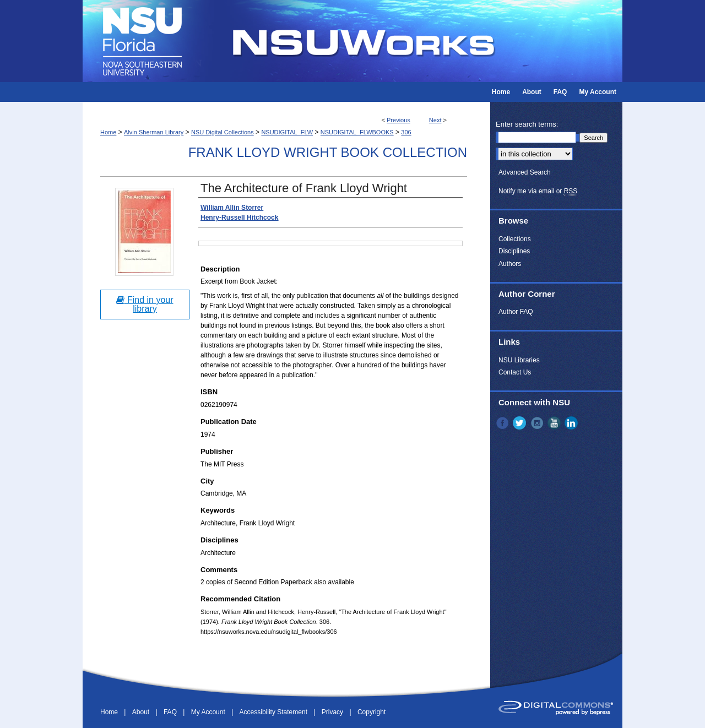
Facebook (503, 423)
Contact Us (515, 372)
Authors (510, 264)
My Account (209, 712)
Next (435, 120)
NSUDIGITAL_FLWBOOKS (357, 132)
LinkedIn (572, 423)
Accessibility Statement (275, 712)
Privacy (333, 712)
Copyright (372, 712)
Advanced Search (525, 172)
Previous (398, 120)
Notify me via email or (538, 191)
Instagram (538, 423)
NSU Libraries (519, 360)
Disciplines (514, 251)
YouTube (555, 423)
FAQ (171, 712)
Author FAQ (516, 312)
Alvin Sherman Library (154, 132)
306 (406, 132)
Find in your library (145, 304)
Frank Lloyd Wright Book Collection (328, 152)
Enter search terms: (527, 124)
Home (108, 132)
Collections (515, 239)
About (142, 712)
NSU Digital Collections (223, 132)
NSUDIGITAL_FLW (287, 132)
